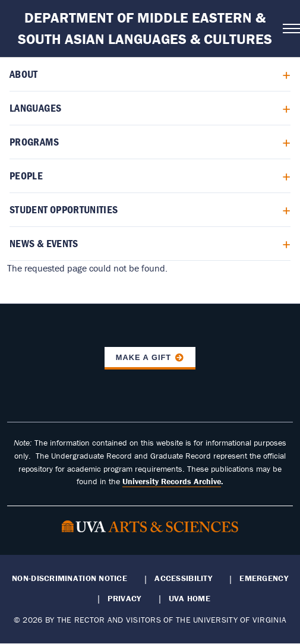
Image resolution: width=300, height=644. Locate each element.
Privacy (124, 598)
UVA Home (190, 598)
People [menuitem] (26, 176)
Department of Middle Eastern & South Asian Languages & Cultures (145, 28)
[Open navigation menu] (288, 29)
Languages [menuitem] (35, 108)
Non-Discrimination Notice (70, 578)
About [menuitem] (24, 74)
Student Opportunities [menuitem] (64, 209)
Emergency (263, 578)
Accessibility (183, 578)
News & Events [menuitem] (44, 243)
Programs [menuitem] (34, 142)
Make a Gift (144, 357)
